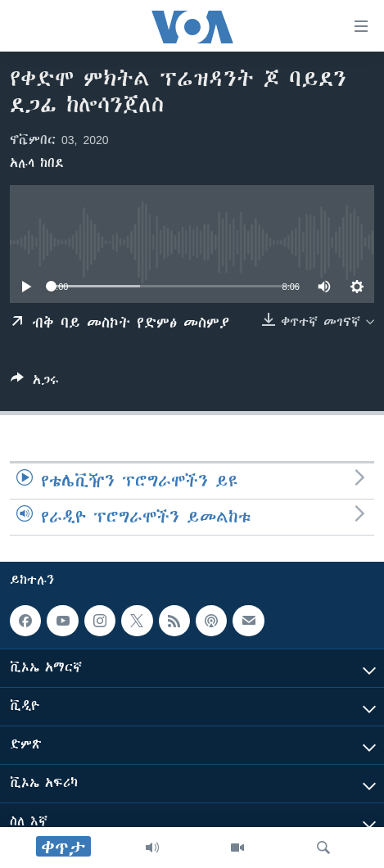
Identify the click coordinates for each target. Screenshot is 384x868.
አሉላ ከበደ (37, 163)
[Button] (35, 383)
